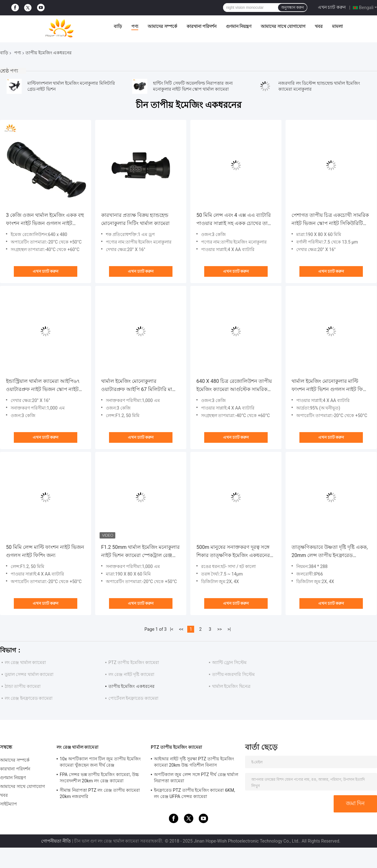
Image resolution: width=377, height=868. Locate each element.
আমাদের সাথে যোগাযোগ (283, 26)
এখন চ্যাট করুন (332, 7)
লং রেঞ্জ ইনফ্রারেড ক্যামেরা (29, 698)
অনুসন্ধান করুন (292, 8)
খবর (319, 26)
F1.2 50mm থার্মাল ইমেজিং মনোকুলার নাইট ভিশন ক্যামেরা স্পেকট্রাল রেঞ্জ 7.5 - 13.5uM (140, 552)
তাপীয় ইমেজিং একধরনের (131, 686)
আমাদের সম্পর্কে (162, 26)
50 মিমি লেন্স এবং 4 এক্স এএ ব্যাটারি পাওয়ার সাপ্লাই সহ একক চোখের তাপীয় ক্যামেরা (236, 220)
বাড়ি (118, 26)
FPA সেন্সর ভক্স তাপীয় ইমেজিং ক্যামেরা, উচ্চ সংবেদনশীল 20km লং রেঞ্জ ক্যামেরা (99, 778)
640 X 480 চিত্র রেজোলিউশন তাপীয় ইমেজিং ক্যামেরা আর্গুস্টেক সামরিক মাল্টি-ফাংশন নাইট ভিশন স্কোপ (234, 386)
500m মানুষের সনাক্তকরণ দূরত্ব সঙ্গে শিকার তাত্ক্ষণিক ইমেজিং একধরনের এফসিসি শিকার (233, 552)
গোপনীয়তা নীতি (56, 841)
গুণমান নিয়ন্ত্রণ (239, 26)
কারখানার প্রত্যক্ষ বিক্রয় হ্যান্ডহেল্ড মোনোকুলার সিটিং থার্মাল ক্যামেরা (135, 219)
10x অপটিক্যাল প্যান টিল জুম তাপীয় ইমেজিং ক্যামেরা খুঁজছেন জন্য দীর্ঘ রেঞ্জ (100, 762)
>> (219, 629)
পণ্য (135, 26)
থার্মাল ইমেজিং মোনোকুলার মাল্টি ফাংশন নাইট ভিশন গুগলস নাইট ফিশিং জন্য (331, 386)
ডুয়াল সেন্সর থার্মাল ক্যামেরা (29, 674)
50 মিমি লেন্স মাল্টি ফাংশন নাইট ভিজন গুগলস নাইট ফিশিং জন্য (45, 551)
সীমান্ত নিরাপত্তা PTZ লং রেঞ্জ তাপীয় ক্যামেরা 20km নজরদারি (100, 793)
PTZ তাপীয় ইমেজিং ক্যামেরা (134, 662)
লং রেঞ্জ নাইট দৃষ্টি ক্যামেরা (131, 674)
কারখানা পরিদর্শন (202, 26)
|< (172, 629)
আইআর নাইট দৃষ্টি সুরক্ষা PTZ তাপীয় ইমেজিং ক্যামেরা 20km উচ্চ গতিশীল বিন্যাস (194, 762)
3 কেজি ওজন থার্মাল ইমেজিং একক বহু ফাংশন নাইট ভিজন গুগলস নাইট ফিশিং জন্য (45, 220)
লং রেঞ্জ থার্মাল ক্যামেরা (25, 662)
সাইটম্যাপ (9, 804)
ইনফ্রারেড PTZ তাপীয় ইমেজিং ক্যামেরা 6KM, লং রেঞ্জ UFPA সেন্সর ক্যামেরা (194, 793)
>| (229, 629)
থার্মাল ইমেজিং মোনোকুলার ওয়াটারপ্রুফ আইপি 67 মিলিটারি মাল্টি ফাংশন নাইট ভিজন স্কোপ (139, 386)
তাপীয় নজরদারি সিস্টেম (233, 674)
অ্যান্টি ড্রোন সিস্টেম (229, 662)
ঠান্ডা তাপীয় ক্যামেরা (23, 686)
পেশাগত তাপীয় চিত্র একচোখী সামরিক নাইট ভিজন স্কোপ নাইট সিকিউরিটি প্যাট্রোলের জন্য (330, 220)
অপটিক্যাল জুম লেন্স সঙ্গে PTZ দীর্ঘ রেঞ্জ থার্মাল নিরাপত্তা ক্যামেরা (196, 778)
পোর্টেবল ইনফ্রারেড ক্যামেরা (133, 698)
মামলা (337, 26)
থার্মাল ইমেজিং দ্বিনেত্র (231, 686)
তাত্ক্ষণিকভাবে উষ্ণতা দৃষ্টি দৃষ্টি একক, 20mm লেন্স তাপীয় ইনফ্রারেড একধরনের (330, 552)
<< (181, 629)
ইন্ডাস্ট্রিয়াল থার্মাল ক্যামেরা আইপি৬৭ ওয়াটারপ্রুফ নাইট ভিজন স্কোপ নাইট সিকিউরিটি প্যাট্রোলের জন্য (43, 386)
